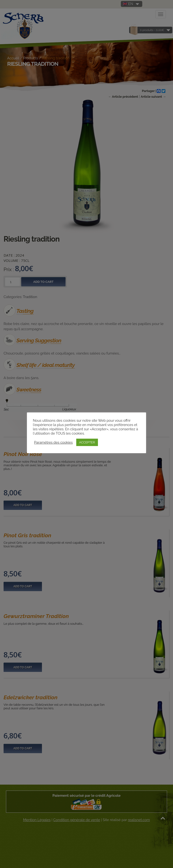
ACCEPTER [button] (87, 442)
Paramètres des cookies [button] (53, 442)
